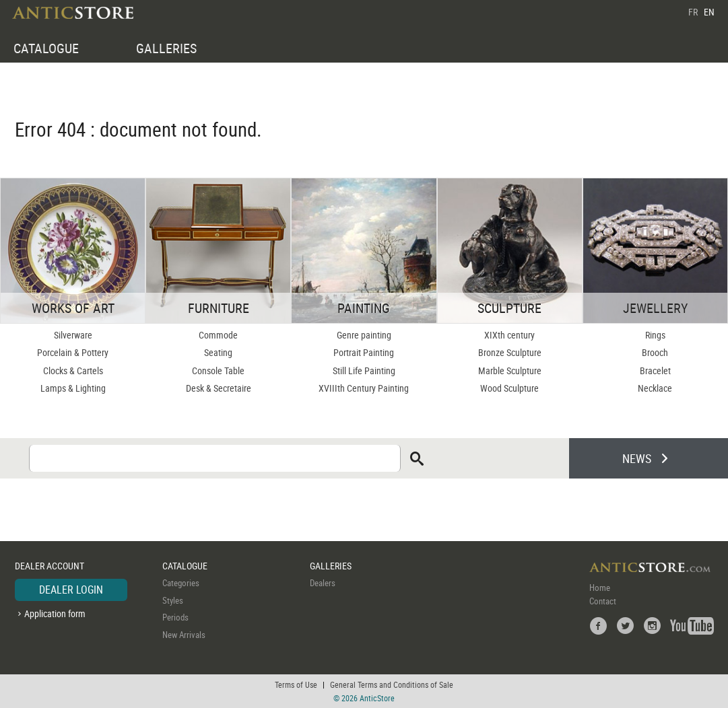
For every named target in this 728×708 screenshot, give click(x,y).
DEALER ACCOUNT (49, 566)
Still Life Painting (364, 370)
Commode (218, 335)
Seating (218, 352)
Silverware (73, 335)
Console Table (218, 370)
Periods (175, 617)
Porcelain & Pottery (73, 352)
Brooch (655, 352)
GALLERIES (166, 48)
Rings (655, 335)
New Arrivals (184, 635)
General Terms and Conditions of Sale (392, 684)
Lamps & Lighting (73, 388)
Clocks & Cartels (73, 370)
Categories (181, 583)
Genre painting (364, 335)
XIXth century (509, 335)
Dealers (323, 583)
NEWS (637, 458)
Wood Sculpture (509, 388)
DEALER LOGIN (71, 590)
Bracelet (655, 370)
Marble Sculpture (510, 370)
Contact (603, 601)
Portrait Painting (364, 352)
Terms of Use (296, 684)
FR (693, 12)
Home (600, 588)
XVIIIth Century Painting (364, 388)
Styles (173, 600)
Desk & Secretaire (219, 388)
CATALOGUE (46, 48)
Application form (55, 613)
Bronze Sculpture (510, 352)
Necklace (655, 388)
